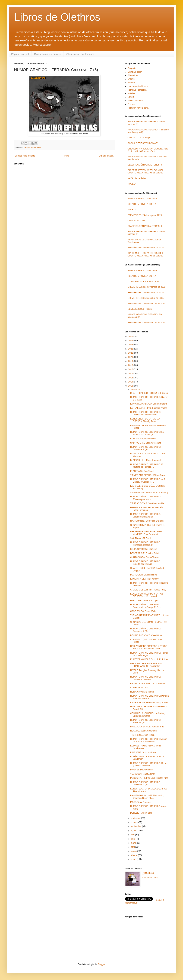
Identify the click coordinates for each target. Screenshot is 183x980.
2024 (131, 341)
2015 (131, 378)
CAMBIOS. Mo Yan (139, 688)
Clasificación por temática (80, 54)
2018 (131, 365)
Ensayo (131, 79)
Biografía (132, 68)
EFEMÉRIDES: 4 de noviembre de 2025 (146, 323)
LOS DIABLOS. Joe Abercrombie (143, 281)
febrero (134, 855)
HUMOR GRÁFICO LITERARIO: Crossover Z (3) (145, 630)
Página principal (20, 54)
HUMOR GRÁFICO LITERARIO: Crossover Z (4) (145, 448)
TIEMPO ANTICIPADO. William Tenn (147, 475)
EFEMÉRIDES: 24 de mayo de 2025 (145, 215)
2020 (131, 357)
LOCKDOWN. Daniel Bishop (143, 575)
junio (133, 839)
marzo (134, 851)
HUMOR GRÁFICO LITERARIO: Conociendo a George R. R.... (145, 606)
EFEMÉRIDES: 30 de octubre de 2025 (146, 293)
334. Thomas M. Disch (141, 538)
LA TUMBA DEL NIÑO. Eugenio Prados (149, 408)
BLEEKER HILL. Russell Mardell (145, 460)
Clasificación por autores (48, 54)
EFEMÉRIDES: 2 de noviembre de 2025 (146, 287)
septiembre (136, 826)
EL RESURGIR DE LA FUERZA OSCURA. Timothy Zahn (145, 420)
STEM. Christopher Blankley (143, 549)
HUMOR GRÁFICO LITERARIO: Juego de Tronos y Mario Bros (149, 740)
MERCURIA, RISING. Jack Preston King (149, 778)
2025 (131, 336)
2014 (131, 382)
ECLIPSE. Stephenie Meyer (143, 439)
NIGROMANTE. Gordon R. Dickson (147, 521)
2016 (131, 373)
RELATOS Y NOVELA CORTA (142, 204)
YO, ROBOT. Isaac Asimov (143, 774)
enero (134, 859)
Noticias (131, 93)
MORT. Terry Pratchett (141, 802)
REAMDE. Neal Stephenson (143, 731)
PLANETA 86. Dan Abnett (142, 471)
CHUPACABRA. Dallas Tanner (144, 557)
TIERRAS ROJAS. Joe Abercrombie (147, 503)
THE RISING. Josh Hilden (142, 735)
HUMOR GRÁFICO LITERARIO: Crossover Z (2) (145, 783)
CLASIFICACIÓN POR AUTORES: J (145, 165)
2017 (131, 369)
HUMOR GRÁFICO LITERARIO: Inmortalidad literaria (145, 563)
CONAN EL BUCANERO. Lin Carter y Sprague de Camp (148, 715)
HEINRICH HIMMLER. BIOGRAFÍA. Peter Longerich (147, 509)
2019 (131, 361)
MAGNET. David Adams (141, 770)
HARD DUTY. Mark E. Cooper (144, 601)
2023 (131, 345)
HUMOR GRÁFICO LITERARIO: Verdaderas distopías (145, 515)
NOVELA (132, 184)
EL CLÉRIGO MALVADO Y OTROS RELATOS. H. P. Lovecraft (147, 595)
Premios (131, 104)
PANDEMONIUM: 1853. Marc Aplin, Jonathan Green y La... (147, 797)
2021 (131, 353)
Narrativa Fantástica (137, 90)
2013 (131, 386)
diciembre (136, 390)
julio (133, 835)
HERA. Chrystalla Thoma (142, 692)
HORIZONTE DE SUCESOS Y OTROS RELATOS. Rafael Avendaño (149, 647)
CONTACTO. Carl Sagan (139, 138)
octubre (135, 822)
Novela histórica (135, 101)
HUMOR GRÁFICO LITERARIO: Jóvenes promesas (145, 498)
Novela (131, 97)
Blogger (101, 964)
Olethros (149, 873)
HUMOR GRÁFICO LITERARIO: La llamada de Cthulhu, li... (147, 433)
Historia (131, 83)
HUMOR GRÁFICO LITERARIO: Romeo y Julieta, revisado (149, 764)
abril (133, 847)
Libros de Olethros (57, 17)
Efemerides (133, 75)
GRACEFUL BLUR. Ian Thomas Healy (148, 590)
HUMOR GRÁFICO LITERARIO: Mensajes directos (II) (145, 544)
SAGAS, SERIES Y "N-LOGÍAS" (143, 143)
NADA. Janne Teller (137, 178)
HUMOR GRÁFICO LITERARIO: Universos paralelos (145, 678)
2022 (131, 349)
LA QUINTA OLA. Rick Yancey (144, 579)
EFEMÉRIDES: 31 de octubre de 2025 (146, 298)
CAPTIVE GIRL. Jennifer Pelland (146, 443)
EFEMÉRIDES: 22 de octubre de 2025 (146, 248)
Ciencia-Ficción (135, 72)
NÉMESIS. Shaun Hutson (140, 309)
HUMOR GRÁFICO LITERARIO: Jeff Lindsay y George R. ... (147, 480)
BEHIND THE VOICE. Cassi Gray (146, 635)
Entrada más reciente (25, 156)
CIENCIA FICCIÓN (136, 221)
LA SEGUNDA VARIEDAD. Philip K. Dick (149, 703)
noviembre (136, 818)
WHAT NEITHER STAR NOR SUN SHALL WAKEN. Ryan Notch (146, 665)
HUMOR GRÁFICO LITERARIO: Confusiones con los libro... (145, 413)
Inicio (67, 156)
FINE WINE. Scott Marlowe (143, 752)
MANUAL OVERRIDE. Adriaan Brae (147, 727)
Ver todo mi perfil (150, 878)
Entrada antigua (106, 156)
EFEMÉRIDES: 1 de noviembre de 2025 (146, 304)
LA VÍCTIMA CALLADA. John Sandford (149, 404)
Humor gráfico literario (34, 147)
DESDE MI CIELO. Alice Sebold (145, 553)
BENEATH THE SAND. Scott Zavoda (148, 684)
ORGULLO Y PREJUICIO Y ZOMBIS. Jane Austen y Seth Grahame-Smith (148, 150)
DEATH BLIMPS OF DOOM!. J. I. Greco (149, 393)
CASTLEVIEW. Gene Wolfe (143, 611)
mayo (134, 843)
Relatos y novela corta (138, 108)
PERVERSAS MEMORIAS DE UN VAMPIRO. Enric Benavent (146, 533)
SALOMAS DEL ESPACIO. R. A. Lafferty (149, 493)
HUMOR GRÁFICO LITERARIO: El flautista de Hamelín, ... (147, 466)
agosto (134, 831)
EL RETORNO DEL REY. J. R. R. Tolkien (149, 659)
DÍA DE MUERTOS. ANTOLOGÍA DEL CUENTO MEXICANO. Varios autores (146, 171)
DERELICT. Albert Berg (141, 813)
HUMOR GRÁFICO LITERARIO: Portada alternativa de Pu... (149, 697)
